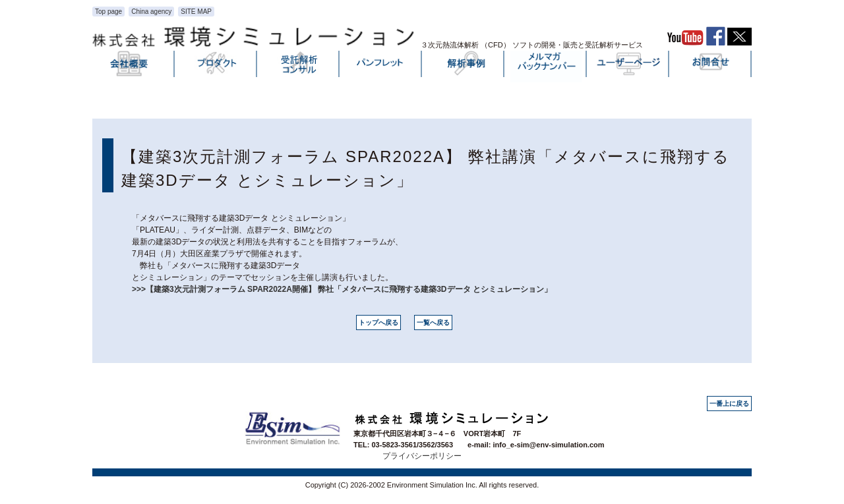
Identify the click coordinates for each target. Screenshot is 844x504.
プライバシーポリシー (422, 456)
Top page (108, 12)
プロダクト (216, 67)
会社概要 (134, 67)
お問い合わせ (711, 67)
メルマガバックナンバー (546, 67)
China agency (151, 12)
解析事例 (464, 67)
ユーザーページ (628, 67)
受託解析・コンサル (299, 67)
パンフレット (381, 67)
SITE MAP (196, 12)
